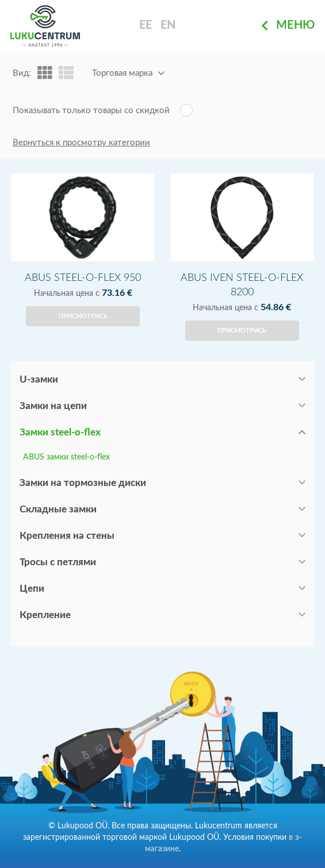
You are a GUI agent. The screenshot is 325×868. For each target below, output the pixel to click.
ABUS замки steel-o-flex (66, 457)
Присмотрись (83, 316)
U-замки (39, 379)
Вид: (22, 73)
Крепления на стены (67, 536)
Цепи (32, 589)
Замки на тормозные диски (83, 483)
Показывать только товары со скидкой (91, 111)
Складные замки (58, 509)
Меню (288, 26)
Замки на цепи (53, 406)
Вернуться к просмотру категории (81, 143)
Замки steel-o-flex (60, 432)
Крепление (45, 615)
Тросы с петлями (58, 562)
